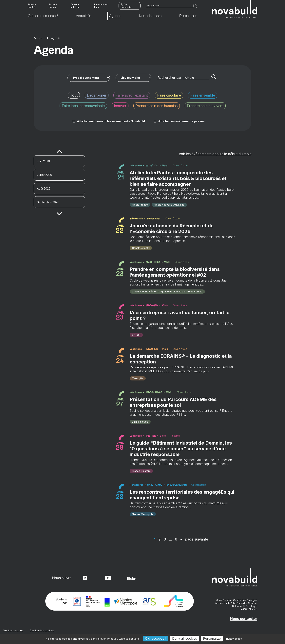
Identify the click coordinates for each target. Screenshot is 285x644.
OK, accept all (156, 638)
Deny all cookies (185, 638)
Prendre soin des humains (157, 106)
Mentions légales (13, 631)
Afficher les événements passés (181, 121)
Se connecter (126, 6)
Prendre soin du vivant (205, 106)
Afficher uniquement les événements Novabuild (111, 121)
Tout (74, 95)
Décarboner (97, 95)
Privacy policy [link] (233, 639)
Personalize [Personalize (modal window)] (212, 638)
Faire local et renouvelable (83, 106)
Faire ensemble (203, 95)
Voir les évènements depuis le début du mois (215, 154)
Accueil (38, 38)
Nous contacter (244, 619)
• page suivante (194, 540)
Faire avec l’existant (132, 95)
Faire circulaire (169, 95)
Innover (120, 106)
